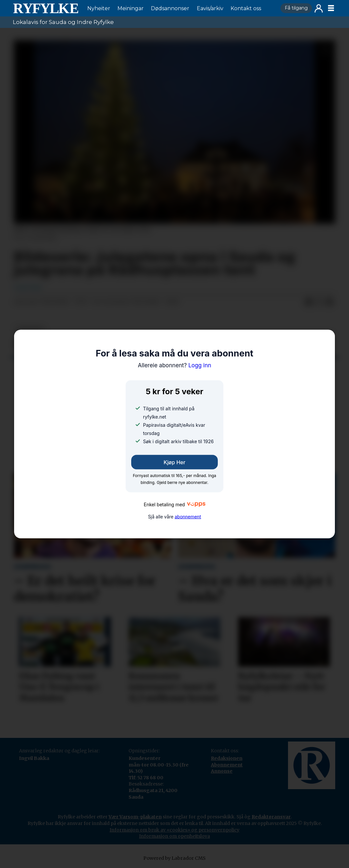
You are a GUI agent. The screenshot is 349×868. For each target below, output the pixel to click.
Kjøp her (174, 462)
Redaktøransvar (271, 817)
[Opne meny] (331, 8)
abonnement (188, 517)
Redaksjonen (227, 758)
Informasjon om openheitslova (174, 836)
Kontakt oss (246, 8)
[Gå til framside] (46, 8)
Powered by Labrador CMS (174, 858)
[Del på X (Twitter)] (319, 302)
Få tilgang (296, 8)
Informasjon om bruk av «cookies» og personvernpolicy (174, 830)
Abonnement (227, 765)
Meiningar (131, 8)
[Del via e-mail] (330, 302)
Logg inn (319, 8)
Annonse (222, 771)
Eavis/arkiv (210, 8)
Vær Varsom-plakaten (135, 817)
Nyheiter (99, 8)
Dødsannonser (170, 8)
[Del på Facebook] (309, 302)
